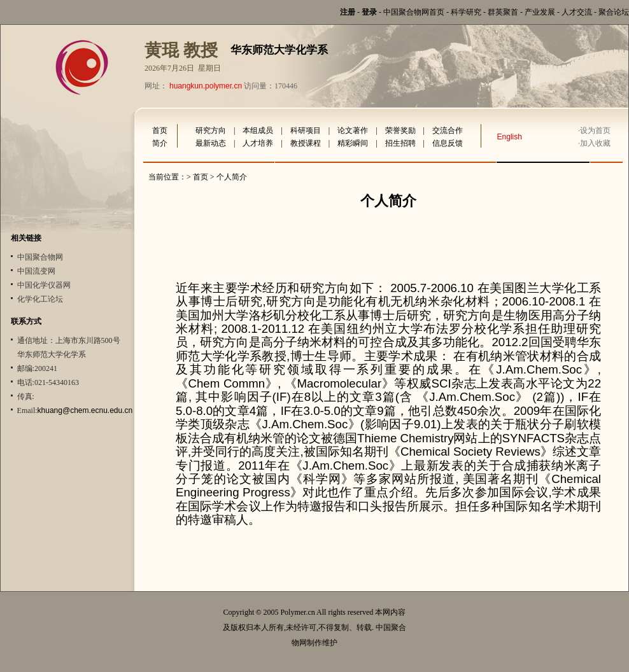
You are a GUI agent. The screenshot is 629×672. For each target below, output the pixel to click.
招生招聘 (400, 143)
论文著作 (353, 130)
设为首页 (595, 130)
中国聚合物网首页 (414, 12)
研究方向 (211, 130)
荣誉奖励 (400, 130)
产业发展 (540, 12)
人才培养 (258, 143)
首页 (160, 130)
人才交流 (577, 12)
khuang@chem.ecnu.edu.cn (85, 410)
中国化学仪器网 (44, 285)
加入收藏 (595, 143)
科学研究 (466, 12)
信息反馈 (448, 143)
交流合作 (448, 130)
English (510, 137)
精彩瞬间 (353, 143)
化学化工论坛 (40, 299)
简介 (160, 143)
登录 (369, 12)
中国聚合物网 (40, 257)
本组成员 (258, 130)
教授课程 (306, 143)
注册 (348, 12)
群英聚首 (503, 12)
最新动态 (211, 143)
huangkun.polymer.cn (206, 86)
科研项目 (306, 130)
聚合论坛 (614, 12)
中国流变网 (36, 271)
